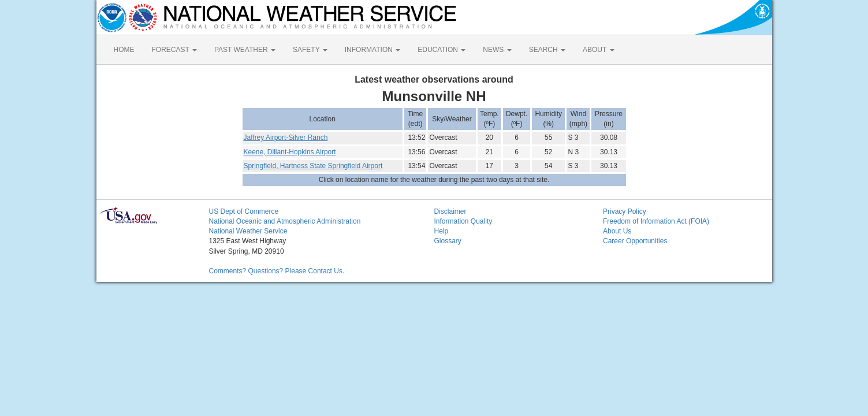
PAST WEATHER (245, 50)
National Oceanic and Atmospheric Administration (285, 221)
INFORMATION (372, 50)
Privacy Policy (625, 211)
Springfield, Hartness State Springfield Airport (313, 166)
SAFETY (310, 50)
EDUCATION (442, 50)
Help (442, 231)
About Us (617, 231)
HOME (124, 50)
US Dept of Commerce (244, 211)
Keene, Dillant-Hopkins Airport (290, 152)
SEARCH (547, 50)
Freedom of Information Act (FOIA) (656, 221)
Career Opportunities (635, 241)
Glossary (448, 241)
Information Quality (463, 221)
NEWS (497, 50)
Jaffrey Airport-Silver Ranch (286, 138)
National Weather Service (248, 231)
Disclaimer (450, 211)
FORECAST (174, 50)
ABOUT (598, 50)
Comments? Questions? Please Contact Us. (277, 271)
